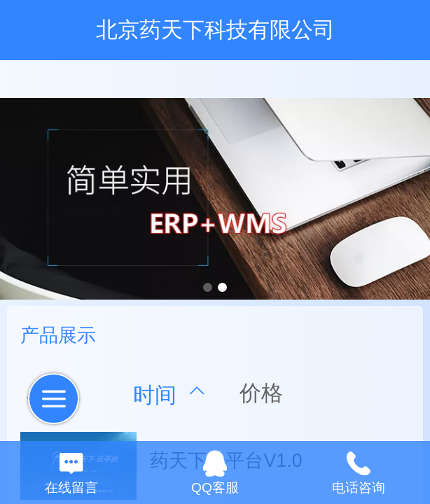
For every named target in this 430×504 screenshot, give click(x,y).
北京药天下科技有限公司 (215, 30)
